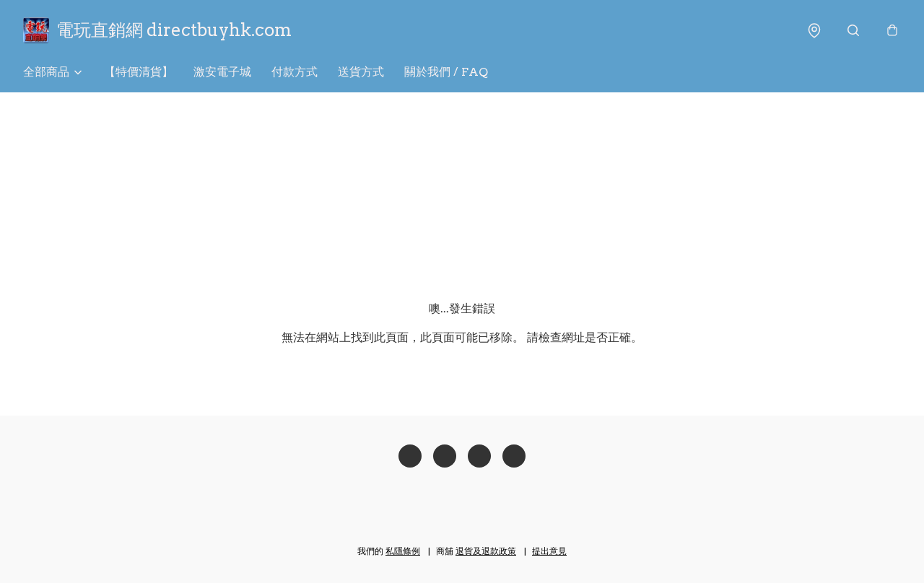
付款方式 (295, 72)
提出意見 (549, 551)
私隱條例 (403, 551)
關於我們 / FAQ (446, 72)
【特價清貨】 (139, 72)
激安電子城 (222, 72)
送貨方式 (361, 72)
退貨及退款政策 (486, 551)
